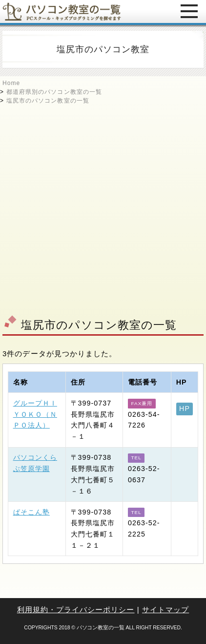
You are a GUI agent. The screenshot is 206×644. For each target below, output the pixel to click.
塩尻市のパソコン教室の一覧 (48, 101)
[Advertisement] (103, 208)
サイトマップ (165, 610)
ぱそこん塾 (31, 512)
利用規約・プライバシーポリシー (76, 610)
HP (185, 408)
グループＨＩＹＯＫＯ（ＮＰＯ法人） (35, 414)
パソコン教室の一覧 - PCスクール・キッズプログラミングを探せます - (62, 11)
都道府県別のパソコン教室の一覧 (54, 92)
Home (11, 83)
